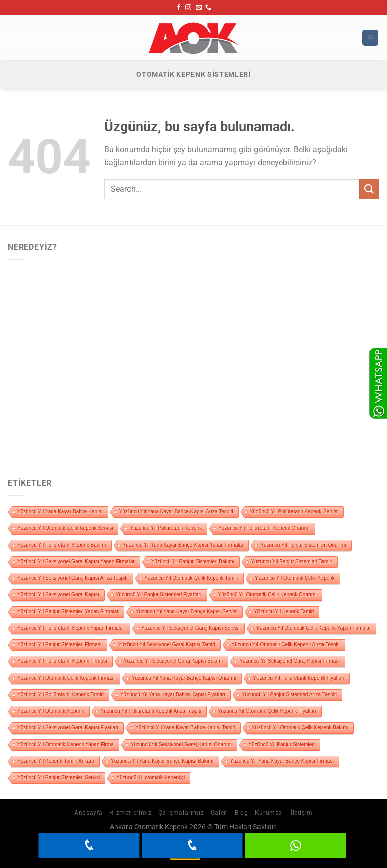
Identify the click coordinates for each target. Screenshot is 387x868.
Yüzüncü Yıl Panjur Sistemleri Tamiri (292, 561)
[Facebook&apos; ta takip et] (179, 8)
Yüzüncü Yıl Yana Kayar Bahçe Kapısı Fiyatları (173, 694)
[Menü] (370, 38)
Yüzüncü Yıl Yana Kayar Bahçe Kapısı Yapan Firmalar (183, 545)
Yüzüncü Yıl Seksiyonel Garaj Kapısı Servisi (190, 628)
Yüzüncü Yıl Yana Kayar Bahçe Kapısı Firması (282, 761)
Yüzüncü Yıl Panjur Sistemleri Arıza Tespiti (289, 694)
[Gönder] (369, 189)
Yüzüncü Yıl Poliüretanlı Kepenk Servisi (294, 512)
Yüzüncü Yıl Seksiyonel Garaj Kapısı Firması (289, 661)
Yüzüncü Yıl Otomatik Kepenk (51, 711)
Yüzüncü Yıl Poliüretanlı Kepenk (166, 528)
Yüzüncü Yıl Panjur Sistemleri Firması (59, 645)
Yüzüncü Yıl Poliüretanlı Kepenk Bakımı (62, 545)
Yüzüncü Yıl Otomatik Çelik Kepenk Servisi (65, 528)
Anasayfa (88, 813)
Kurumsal (270, 813)
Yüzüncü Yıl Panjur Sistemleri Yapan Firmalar (68, 611)
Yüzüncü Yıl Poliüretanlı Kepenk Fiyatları (299, 678)
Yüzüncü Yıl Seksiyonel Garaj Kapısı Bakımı (174, 661)
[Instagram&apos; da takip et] (188, 8)
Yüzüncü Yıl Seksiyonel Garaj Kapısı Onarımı (181, 744)
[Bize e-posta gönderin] (199, 8)
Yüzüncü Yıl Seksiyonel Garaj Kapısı (58, 595)
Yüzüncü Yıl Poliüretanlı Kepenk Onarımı (264, 528)
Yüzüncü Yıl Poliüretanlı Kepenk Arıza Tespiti (151, 711)
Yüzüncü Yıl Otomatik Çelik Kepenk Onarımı (268, 595)
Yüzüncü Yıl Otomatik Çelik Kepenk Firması (66, 678)
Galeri (219, 813)
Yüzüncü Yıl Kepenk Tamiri (284, 611)
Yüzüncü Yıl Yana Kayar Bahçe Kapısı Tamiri (185, 728)
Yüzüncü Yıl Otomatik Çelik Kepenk (295, 578)
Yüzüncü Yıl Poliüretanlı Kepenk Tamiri (60, 694)
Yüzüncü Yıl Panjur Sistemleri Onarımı (303, 545)
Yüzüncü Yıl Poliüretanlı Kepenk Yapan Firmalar (71, 628)
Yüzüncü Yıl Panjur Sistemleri (282, 744)
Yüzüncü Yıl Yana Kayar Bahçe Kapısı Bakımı (162, 761)
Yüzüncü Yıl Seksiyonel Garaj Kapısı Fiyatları (68, 728)
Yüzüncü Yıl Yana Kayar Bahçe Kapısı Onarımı (184, 678)
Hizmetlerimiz (130, 813)
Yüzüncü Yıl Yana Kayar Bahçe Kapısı (60, 512)
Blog (241, 813)
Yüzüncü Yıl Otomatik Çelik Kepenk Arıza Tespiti (286, 645)
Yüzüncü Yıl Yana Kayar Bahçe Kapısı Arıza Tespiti (176, 512)
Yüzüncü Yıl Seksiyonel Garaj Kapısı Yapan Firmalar (76, 561)
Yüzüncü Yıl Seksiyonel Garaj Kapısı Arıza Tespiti (72, 578)
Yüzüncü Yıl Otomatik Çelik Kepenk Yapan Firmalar (313, 628)
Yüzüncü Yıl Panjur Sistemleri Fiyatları (159, 595)
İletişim (302, 813)
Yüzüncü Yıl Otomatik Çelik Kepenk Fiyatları (267, 711)
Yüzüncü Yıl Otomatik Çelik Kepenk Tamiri (191, 578)
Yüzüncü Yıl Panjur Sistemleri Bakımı (193, 561)
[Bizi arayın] (208, 8)
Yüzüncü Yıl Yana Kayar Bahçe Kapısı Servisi (186, 611)
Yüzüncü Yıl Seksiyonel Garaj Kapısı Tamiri (167, 645)
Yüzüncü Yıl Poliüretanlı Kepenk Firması (62, 661)
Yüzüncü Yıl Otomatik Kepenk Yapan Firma (66, 744)
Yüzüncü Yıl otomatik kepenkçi (151, 778)
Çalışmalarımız (181, 813)
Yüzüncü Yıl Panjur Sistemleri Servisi (58, 778)
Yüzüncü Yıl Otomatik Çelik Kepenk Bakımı (300, 728)
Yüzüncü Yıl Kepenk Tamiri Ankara (56, 761)
